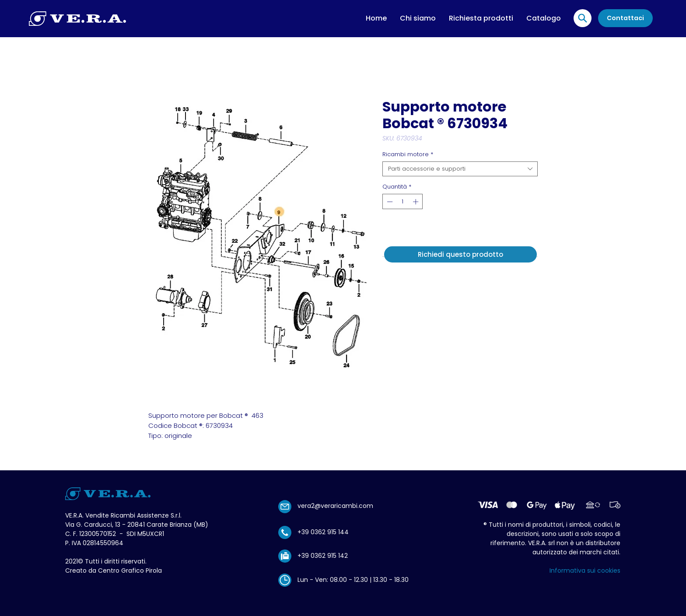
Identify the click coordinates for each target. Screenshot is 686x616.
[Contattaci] (625, 18)
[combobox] (460, 169)
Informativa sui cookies (585, 570)
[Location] (583, 18)
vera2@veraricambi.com (335, 506)
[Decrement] (389, 202)
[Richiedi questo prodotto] (460, 254)
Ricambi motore (408, 154)
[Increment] (416, 202)
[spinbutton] (403, 202)
